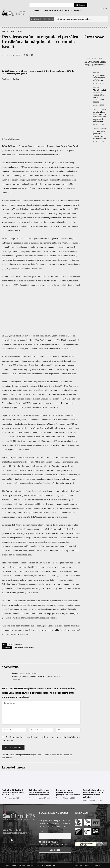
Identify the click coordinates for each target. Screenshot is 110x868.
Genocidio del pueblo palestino (25, 648)
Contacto (97, 865)
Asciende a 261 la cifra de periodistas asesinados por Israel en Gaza (13, 792)
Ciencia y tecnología (100, 104)
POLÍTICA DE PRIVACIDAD (46, 865)
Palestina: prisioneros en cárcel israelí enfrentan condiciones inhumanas (40, 792)
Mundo (59, 798)
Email (42, 831)
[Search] (81, 5)
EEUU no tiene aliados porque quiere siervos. (94, 63)
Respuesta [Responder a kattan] (16, 680)
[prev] (101, 19)
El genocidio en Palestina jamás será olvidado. (100, 77)
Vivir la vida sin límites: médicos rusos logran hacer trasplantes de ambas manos (100, 110)
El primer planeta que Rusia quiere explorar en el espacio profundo (100, 127)
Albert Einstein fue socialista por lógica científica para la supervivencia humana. (100, 93)
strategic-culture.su (15, 644)
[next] (106, 19)
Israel (20, 31)
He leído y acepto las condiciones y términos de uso (53, 843)
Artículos (5, 31)
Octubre (16, 79)
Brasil (13, 31)
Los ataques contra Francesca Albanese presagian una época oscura (68, 792)
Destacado (33, 798)
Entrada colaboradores (81, 865)
